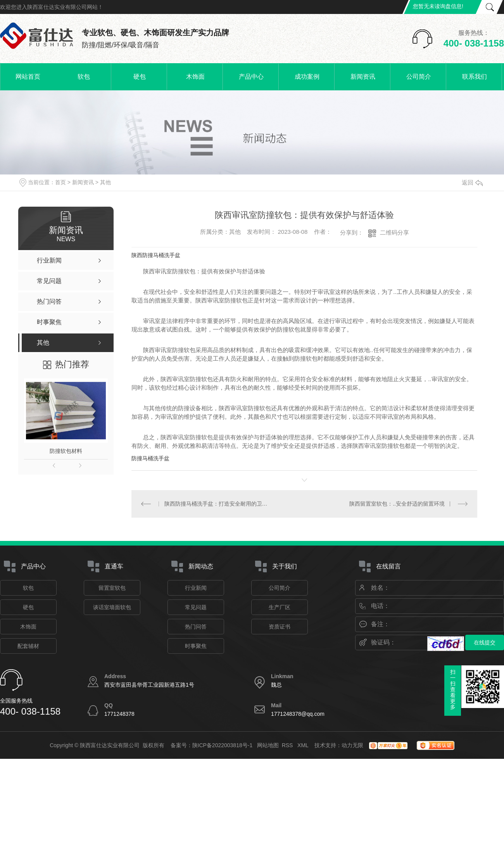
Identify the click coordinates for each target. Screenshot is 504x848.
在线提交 (485, 642)
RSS (288, 745)
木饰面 (195, 77)
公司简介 (419, 77)
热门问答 (196, 627)
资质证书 (280, 627)
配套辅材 (28, 646)
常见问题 (196, 607)
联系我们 (475, 77)
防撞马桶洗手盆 (150, 458)
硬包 (140, 77)
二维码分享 (394, 232)
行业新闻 (196, 588)
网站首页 (28, 77)
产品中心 (251, 77)
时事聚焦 (196, 646)
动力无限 (352, 745)
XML (304, 745)
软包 (84, 77)
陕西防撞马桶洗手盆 (156, 255)
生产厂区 (280, 607)
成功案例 (307, 77)
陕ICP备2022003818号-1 (223, 745)
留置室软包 (112, 588)
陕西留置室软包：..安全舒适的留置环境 (397, 504)
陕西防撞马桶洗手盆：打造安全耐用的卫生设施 (218, 504)
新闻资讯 (363, 77)
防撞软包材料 (66, 451)
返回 (472, 182)
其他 (105, 182)
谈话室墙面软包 (112, 607)
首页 (60, 182)
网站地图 (268, 745)
